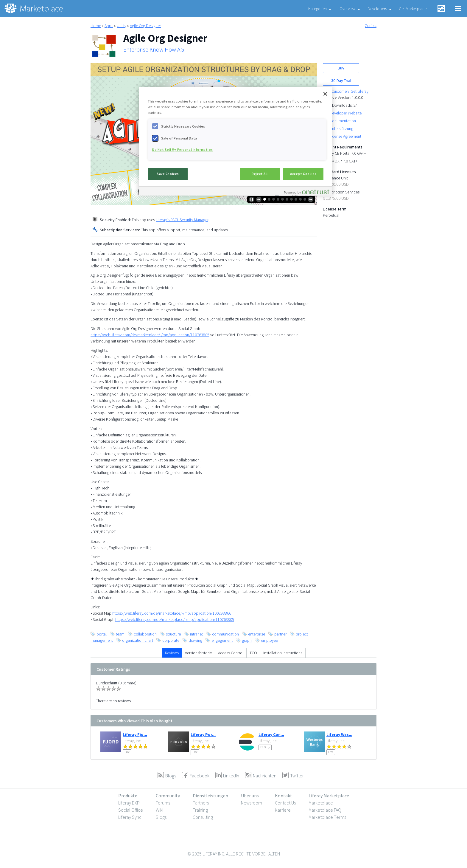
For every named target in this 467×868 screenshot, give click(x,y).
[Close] (325, 94)
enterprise (257, 634)
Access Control (231, 653)
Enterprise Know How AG (154, 49)
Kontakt (284, 796)
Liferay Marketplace (329, 796)
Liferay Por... (203, 734)
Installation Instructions (283, 653)
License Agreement (345, 136)
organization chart (138, 640)
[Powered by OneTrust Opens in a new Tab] (307, 192)
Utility (122, 26)
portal (102, 634)
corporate (171, 640)
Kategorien (317, 9)
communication (225, 634)
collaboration (145, 634)
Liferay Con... (271, 734)
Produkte (128, 796)
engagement (222, 640)
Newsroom (252, 803)
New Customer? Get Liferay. (346, 91)
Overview (348, 9)
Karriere (283, 810)
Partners (201, 803)
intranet (196, 634)
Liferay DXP (129, 803)
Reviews (172, 653)
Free (127, 752)
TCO (253, 653)
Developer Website (345, 113)
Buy (341, 68)
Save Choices (168, 174)
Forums (163, 803)
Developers (377, 9)
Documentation (343, 121)
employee (269, 640)
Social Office (131, 810)
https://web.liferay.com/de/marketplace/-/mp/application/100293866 (172, 613)
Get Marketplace (413, 9)
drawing (195, 640)
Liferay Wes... (339, 734)
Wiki (159, 810)
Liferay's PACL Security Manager (182, 220)
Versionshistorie (198, 653)
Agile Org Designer (145, 26)
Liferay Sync (130, 817)
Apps (109, 26)
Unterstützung (341, 128)
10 (305, 199)
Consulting (203, 817)
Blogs (161, 817)
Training (200, 810)
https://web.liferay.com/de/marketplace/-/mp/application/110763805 (150, 335)
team (120, 634)
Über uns (250, 796)
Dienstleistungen (210, 796)
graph (247, 640)
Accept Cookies (303, 174)
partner (280, 634)
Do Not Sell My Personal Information (183, 150)
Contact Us (285, 803)
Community (168, 796)
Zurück (371, 26)
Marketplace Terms (327, 817)
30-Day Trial (341, 80)
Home (96, 26)
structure (173, 634)
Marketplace (321, 803)
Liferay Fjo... (135, 734)
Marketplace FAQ (325, 810)
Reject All (260, 174)
